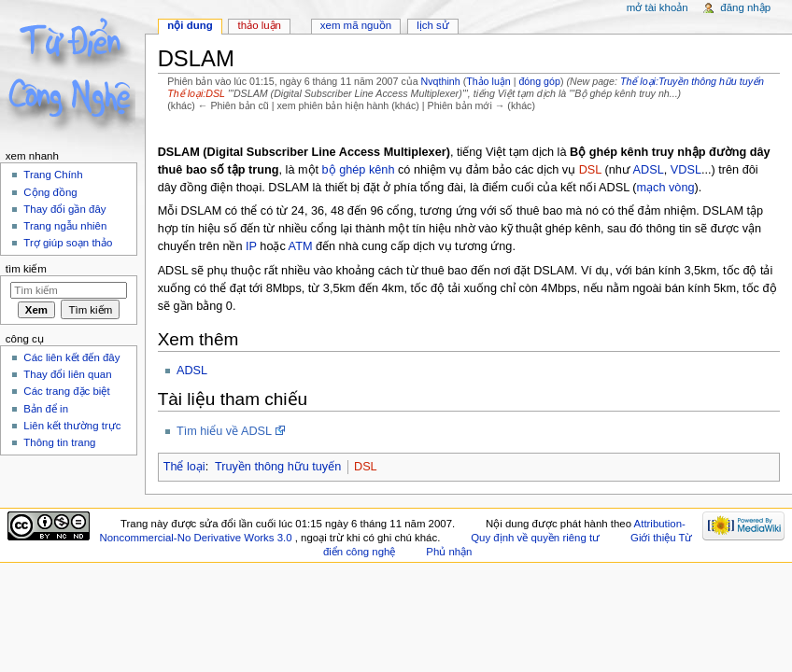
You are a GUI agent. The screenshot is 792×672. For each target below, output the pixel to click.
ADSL (649, 170)
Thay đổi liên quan (67, 374)
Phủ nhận (449, 552)
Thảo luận (488, 81)
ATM (301, 246)
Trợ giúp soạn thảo (68, 243)
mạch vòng (665, 188)
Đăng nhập (745, 7)
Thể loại (184, 467)
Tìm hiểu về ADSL (224, 431)
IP (251, 246)
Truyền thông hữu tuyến (278, 467)
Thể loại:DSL (196, 93)
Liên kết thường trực (72, 426)
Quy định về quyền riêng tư (535, 538)
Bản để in (46, 409)
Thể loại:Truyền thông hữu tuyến (692, 81)
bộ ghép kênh (359, 170)
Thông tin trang (59, 442)
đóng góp (539, 81)
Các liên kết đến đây (71, 357)
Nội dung (190, 25)
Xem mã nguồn (356, 25)
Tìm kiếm (26, 269)
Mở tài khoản (658, 7)
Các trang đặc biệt (66, 391)
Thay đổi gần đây (64, 209)
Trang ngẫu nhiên (65, 226)
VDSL (686, 170)
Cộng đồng (50, 192)
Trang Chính (53, 175)
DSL (590, 170)
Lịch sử (433, 25)
